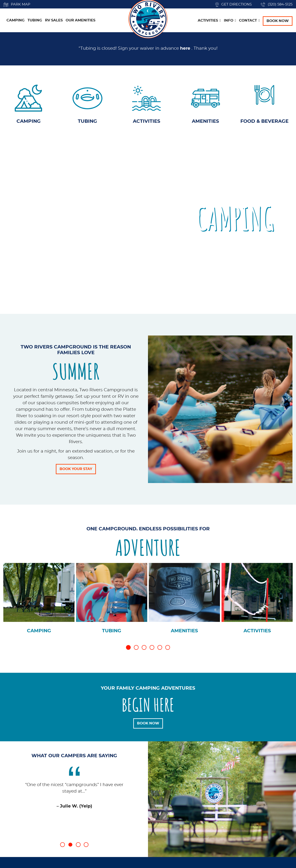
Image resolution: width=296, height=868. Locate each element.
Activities (208, 21)
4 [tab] (152, 649)
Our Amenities (80, 21)
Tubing (35, 21)
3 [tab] (144, 649)
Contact (248, 21)
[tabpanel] (39, 602)
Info (229, 21)
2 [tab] (136, 649)
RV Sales (54, 21)
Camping (16, 21)
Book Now (278, 22)
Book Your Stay (76, 471)
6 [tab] (168, 649)
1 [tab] (128, 649)
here (185, 50)
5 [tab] (160, 649)
